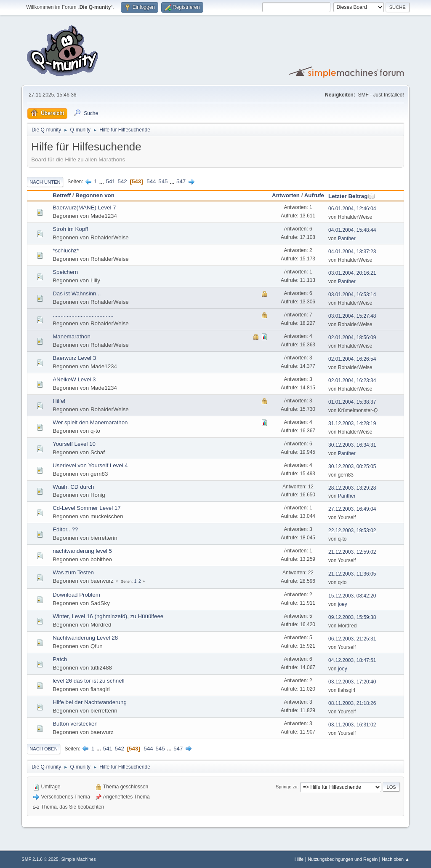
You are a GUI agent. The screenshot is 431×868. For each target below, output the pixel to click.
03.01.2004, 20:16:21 (352, 273)
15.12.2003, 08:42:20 (352, 596)
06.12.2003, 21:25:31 (352, 639)
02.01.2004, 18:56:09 (352, 338)
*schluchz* (66, 250)
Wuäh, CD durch (73, 487)
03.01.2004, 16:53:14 (352, 295)
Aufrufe (314, 195)
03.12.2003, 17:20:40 (352, 682)
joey (343, 604)
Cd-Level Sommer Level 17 (87, 508)
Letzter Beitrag (352, 196)
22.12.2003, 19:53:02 (352, 530)
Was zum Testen (73, 572)
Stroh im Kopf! (70, 229)
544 (151, 181)
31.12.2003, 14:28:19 (352, 423)
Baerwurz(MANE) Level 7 (84, 208)
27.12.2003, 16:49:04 (352, 509)
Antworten (286, 195)
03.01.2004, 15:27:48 (352, 316)
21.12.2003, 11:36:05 (352, 574)
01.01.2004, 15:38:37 (352, 402)
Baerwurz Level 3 (74, 358)
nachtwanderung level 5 (82, 551)
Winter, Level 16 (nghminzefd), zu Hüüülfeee (108, 616)
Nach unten (45, 182)
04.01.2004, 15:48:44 (352, 230)
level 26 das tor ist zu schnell (88, 681)
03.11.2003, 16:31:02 (352, 725)
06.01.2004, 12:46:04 (352, 209)
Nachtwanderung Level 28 (85, 638)
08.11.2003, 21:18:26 (352, 703)
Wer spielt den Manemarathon (90, 422)
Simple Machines (79, 859)
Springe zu (287, 787)
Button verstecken (75, 724)
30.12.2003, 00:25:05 (352, 466)
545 (163, 181)
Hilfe (299, 859)
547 (181, 181)
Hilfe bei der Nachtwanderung (90, 702)
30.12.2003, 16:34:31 (352, 445)
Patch (60, 659)
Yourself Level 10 (74, 444)
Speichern (65, 272)
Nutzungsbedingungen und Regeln (343, 859)
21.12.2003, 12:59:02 (352, 552)
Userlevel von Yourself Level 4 (90, 465)
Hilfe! (59, 401)
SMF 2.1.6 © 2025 (40, 859)
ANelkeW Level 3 (74, 379)
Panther (347, 238)
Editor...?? (65, 529)
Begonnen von (95, 195)
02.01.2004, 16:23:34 (352, 380)
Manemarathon (72, 336)
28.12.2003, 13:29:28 (352, 488)
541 (111, 181)
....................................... (83, 315)
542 (122, 181)
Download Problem (76, 595)
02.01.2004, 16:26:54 (352, 359)
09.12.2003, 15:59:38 (352, 617)
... (102, 181)
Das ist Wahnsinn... (77, 293)
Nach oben (44, 749)
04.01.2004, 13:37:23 (352, 252)
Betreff (62, 195)
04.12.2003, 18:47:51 (352, 660)
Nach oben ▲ (396, 859)
